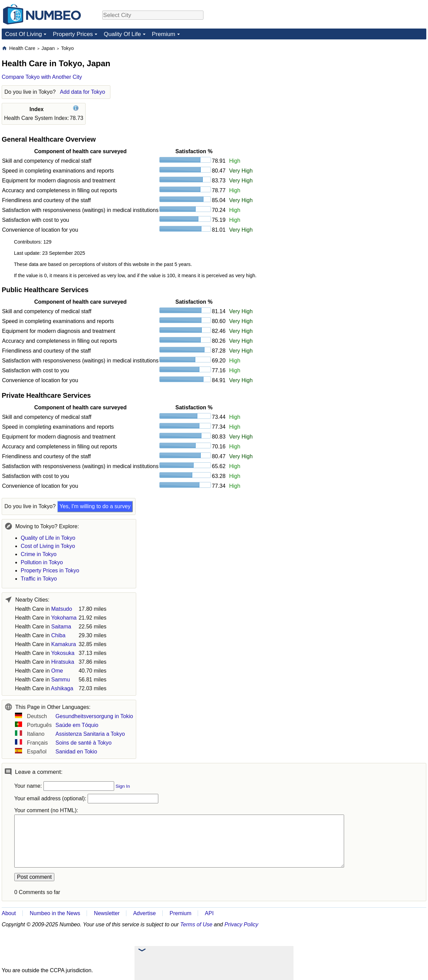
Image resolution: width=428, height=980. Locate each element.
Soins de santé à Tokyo (83, 743)
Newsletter (107, 913)
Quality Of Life (122, 34)
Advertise (145, 913)
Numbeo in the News (55, 913)
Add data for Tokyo (82, 92)
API (209, 913)
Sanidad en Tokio (76, 752)
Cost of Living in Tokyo (48, 546)
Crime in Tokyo (39, 554)
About (9, 913)
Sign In (123, 786)
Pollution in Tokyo (42, 562)
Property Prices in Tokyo (50, 571)
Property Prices (73, 34)
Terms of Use (197, 924)
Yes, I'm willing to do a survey (95, 506)
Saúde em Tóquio (77, 725)
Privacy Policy (242, 924)
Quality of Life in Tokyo (48, 538)
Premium (164, 34)
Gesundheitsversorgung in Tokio (94, 716)
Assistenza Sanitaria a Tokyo (90, 734)
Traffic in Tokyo (39, 579)
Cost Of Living (23, 34)
